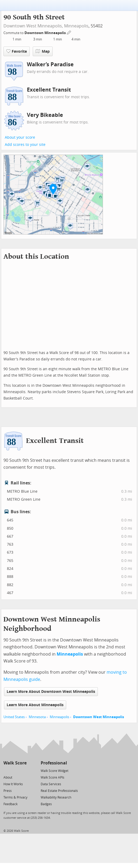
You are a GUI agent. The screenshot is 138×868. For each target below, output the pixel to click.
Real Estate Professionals (59, 791)
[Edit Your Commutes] (69, 32)
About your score (20, 137)
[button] (53, 189)
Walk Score (15, 763)
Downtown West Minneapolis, (33, 26)
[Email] (23, 770)
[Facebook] (15, 770)
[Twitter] (7, 770)
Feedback (11, 804)
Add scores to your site (25, 145)
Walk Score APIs (53, 778)
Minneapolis (76, 26)
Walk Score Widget (55, 771)
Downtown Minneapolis (45, 33)
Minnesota (37, 717)
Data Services (51, 784)
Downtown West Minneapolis (99, 717)
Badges (46, 804)
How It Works (13, 784)
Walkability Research (56, 797)
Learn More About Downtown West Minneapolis (51, 692)
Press (8, 791)
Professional (54, 763)
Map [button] (43, 51)
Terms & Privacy (15, 797)
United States (14, 717)
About (8, 778)
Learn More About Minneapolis (35, 705)
